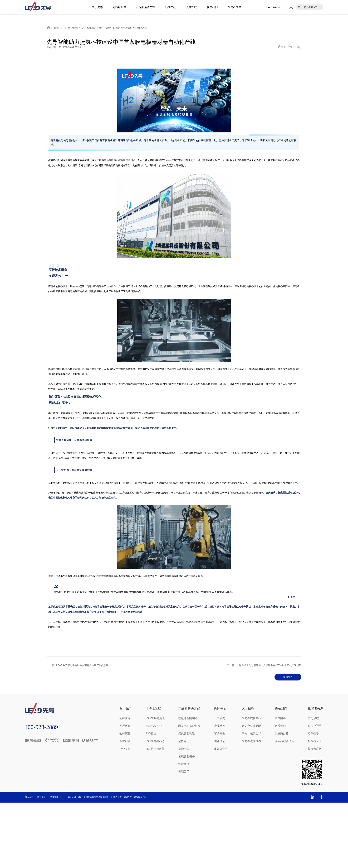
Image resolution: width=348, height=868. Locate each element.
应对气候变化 (154, 726)
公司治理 (313, 718)
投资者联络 (315, 749)
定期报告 (313, 733)
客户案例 (73, 28)
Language (273, 7)
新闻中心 (171, 7)
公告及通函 (315, 726)
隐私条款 (42, 797)
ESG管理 (151, 733)
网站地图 (29, 797)
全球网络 (280, 718)
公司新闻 (220, 718)
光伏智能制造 (187, 733)
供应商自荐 (282, 733)
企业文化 (125, 749)
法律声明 (54, 797)
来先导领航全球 (251, 733)
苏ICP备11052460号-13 (135, 797)
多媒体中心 (221, 749)
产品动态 (220, 726)
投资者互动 (315, 741)
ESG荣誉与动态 (155, 741)
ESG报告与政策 (155, 749)
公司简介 (125, 718)
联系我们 (212, 7)
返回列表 (287, 677)
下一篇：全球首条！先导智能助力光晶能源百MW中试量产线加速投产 (264, 665)
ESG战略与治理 (155, 718)
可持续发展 (120, 7)
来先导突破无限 (251, 726)
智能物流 (184, 764)
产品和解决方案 (146, 7)
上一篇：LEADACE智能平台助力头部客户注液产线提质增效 (79, 665)
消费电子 (184, 741)
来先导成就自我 (251, 718)
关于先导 (97, 7)
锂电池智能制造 (188, 718)
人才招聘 (192, 7)
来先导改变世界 (251, 741)
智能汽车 (184, 749)
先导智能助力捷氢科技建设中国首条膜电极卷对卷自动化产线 (114, 28)
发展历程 (125, 726)
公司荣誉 (125, 733)
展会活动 (220, 741)
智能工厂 (184, 772)
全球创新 (125, 741)
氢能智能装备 (187, 756)
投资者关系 (234, 7)
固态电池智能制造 (189, 726)
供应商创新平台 (284, 741)
